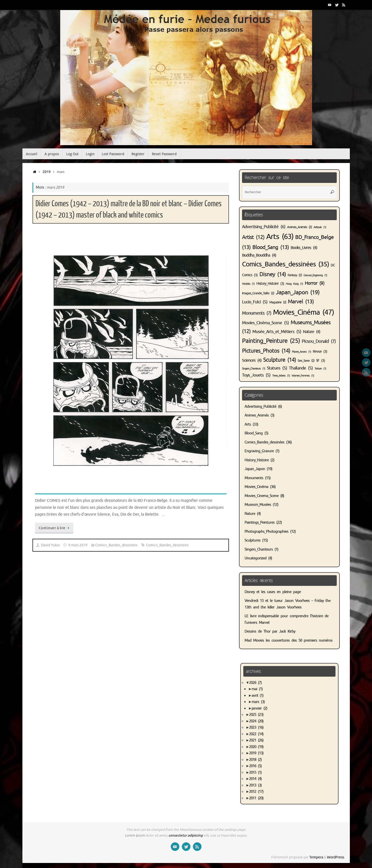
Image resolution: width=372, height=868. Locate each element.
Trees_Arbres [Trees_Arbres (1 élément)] (281, 376)
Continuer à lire (55, 528)
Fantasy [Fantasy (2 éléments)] (295, 275)
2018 (255, 760)
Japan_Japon (255, 469)
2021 (256, 740)
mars (258, 702)
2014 (255, 779)
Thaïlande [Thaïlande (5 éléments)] (301, 368)
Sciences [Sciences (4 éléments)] (252, 360)
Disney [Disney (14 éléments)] (273, 274)
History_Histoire (257, 460)
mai (257, 689)
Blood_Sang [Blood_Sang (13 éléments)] (271, 247)
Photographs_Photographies (266, 532)
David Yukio (50, 545)
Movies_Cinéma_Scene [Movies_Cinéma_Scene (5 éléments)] (265, 323)
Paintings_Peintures (260, 523)
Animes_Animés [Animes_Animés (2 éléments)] (299, 227)
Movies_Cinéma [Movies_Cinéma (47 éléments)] (303, 312)
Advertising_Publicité (260, 407)
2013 (255, 785)
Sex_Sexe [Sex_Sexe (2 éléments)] (306, 361)
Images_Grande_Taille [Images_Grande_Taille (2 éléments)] (258, 293)
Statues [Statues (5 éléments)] (277, 368)
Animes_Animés (257, 415)
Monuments (254, 478)
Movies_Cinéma (256, 487)
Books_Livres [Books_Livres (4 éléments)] (304, 248)
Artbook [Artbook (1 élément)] (320, 227)
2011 (256, 798)
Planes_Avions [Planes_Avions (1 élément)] (301, 352)
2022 (256, 734)
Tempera (316, 857)
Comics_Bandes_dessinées (116, 545)
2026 (255, 683)
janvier (259, 708)
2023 (256, 728)
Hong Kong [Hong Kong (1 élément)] (294, 284)
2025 (256, 715)
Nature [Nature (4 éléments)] (312, 332)
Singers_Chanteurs (259, 549)
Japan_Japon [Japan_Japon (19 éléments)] (298, 292)
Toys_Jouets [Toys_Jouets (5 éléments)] (256, 375)
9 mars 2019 (78, 545)
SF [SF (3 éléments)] (320, 360)
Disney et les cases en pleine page (273, 592)
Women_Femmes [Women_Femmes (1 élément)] (303, 376)
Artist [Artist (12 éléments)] (253, 237)
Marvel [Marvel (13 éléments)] (301, 302)
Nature (250, 514)
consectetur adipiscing (186, 835)
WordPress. (336, 857)
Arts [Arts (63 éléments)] (280, 237)
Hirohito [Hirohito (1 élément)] (248, 284)
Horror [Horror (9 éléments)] (315, 283)
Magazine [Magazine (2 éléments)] (278, 302)
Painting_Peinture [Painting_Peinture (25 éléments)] (271, 341)
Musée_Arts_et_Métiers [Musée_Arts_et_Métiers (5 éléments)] (277, 332)
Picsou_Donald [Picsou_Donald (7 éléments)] (319, 341)
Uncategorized (256, 558)
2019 (47, 172)
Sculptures (252, 540)
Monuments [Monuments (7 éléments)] (257, 313)
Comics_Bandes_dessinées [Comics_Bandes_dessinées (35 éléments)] (285, 264)
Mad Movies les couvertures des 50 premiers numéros (289, 640)
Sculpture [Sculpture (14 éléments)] (280, 360)
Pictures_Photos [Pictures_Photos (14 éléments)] (266, 351)
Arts (248, 424)
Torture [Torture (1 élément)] (320, 369)
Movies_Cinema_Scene (262, 496)
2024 (256, 721)
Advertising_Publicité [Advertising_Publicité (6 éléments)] (264, 227)
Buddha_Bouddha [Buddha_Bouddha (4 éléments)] (259, 255)
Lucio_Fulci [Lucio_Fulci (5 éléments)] (255, 302)
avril (258, 696)
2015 (255, 773)
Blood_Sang (254, 433)
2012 (256, 792)
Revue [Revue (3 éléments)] (320, 351)
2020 (256, 747)
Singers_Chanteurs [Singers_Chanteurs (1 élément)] (254, 369)
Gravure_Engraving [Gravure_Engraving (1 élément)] (315, 275)
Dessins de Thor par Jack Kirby (270, 631)
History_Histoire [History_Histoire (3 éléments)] (270, 283)
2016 (255, 766)
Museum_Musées (258, 505)
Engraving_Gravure (259, 451)
